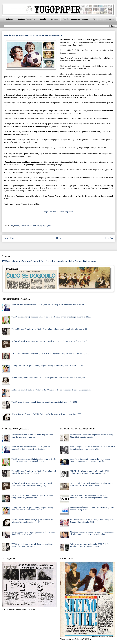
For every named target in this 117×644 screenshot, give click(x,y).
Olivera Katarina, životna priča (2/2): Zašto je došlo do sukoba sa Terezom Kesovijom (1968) (46, 414)
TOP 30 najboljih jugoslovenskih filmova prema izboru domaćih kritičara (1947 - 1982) (44, 402)
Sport (42, 226)
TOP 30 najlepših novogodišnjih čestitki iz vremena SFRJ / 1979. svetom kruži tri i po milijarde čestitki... (51, 317)
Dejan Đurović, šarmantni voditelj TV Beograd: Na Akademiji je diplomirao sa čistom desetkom (48, 305)
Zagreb (48, 226)
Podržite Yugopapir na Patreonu (75, 19)
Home (59, 238)
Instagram (110, 19)
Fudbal (17, 226)
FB (94, 19)
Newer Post (9, 238)
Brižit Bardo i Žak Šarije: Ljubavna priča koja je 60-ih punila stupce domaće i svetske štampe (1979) (49, 341)
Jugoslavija (25, 226)
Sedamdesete (35, 226)
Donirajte (54, 19)
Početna (9, 19)
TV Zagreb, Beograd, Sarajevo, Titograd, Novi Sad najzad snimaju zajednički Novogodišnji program (49, 261)
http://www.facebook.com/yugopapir (59, 212)
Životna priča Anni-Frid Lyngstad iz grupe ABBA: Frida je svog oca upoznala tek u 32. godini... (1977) (50, 353)
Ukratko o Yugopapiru (26, 19)
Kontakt (43, 19)
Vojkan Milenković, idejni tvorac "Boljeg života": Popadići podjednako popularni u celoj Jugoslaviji (49, 329)
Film (11, 226)
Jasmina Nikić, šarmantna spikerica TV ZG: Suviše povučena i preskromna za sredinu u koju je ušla (49, 378)
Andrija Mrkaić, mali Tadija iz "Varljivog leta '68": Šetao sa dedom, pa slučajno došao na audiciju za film (51, 390)
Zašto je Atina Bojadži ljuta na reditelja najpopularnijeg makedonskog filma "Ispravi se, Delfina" (48, 366)
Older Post (108, 238)
